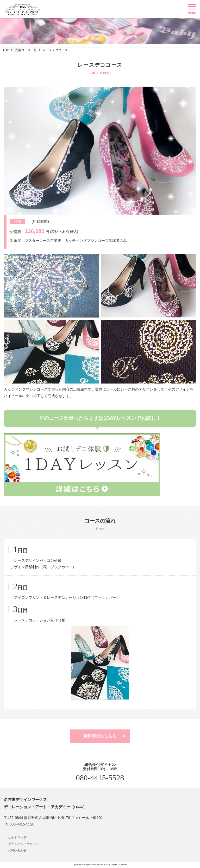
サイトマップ (17, 837)
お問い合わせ (17, 851)
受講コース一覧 (26, 50)
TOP (6, 50)
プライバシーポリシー (23, 844)
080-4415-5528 (100, 778)
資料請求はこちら (100, 736)
